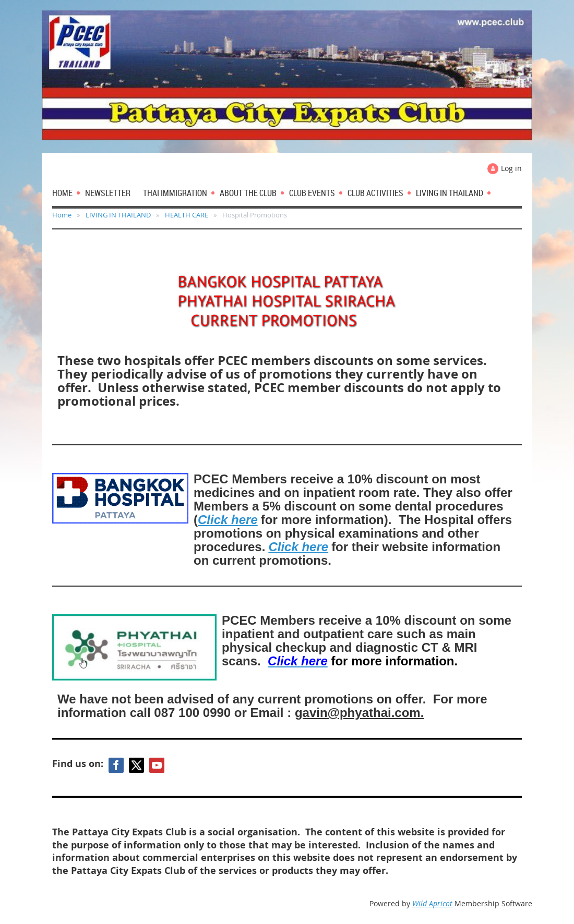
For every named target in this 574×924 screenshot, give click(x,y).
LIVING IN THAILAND (118, 215)
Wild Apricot (432, 903)
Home (62, 215)
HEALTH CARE (187, 215)
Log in (511, 168)
